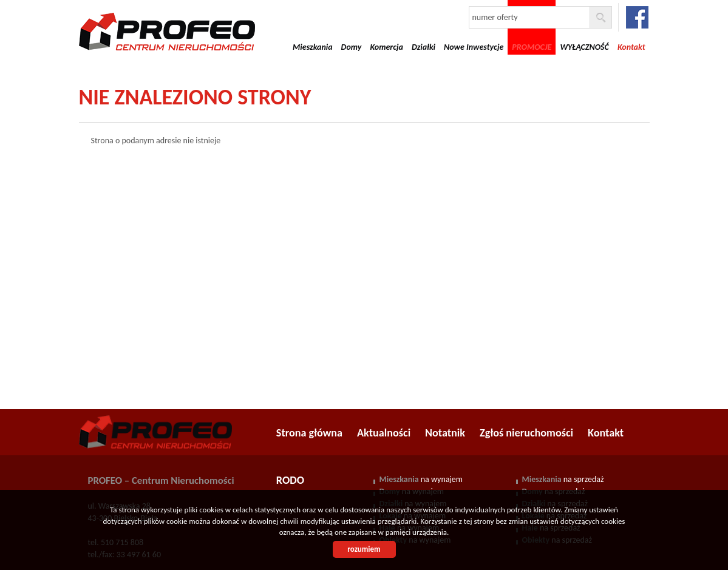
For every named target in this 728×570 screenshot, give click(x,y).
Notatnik (445, 433)
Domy (352, 47)
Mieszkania (313, 47)
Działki (424, 47)
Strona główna (309, 433)
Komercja (386, 47)
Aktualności (384, 433)
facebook (637, 17)
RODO (290, 480)
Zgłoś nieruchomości (526, 433)
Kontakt (606, 433)
